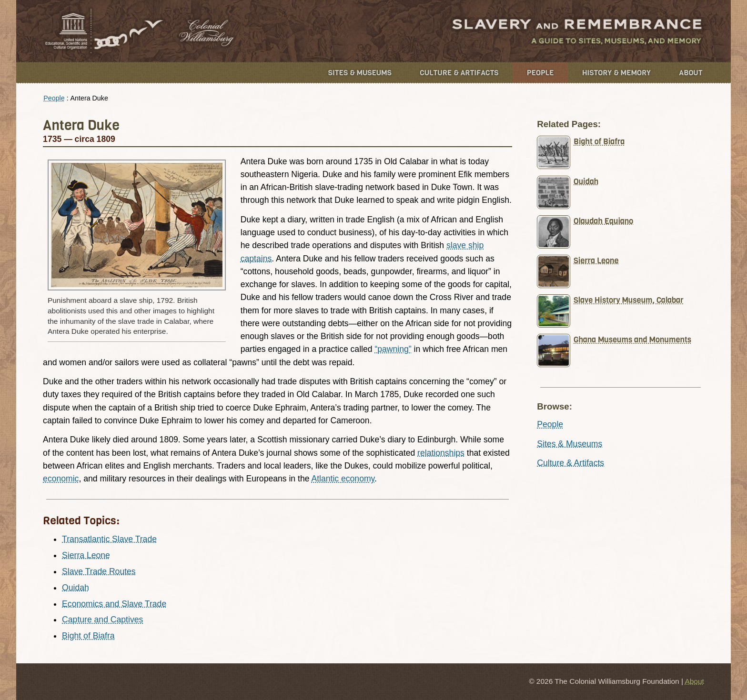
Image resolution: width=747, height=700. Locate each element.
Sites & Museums (360, 73)
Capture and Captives (102, 620)
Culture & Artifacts (459, 73)
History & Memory (616, 73)
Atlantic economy (343, 479)
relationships (441, 453)
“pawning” (393, 349)
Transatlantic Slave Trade (109, 539)
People (540, 73)
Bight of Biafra (88, 636)
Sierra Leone (86, 555)
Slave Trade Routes (99, 571)
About (691, 73)
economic (61, 479)
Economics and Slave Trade (114, 604)
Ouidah (76, 588)
